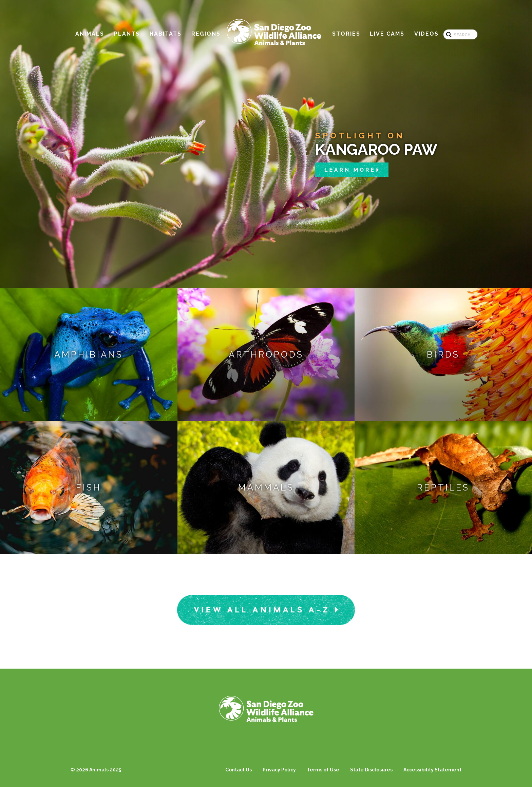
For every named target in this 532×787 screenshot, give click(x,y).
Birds (443, 354)
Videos (426, 34)
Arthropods (266, 354)
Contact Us (239, 770)
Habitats (166, 34)
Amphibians (89, 354)
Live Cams (387, 34)
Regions (206, 34)
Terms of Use (323, 770)
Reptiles (443, 487)
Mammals (266, 487)
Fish (89, 487)
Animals (90, 34)
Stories (346, 34)
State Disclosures (371, 770)
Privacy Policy (279, 770)
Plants (127, 34)
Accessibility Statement (432, 770)
